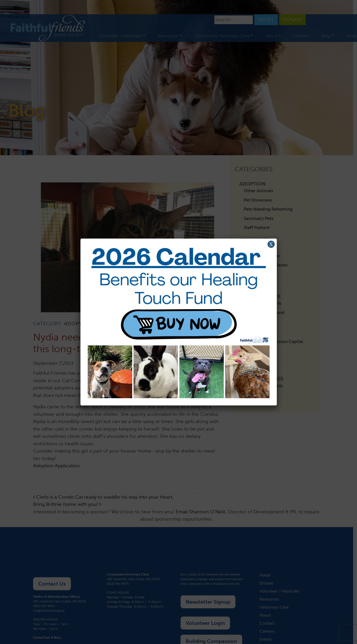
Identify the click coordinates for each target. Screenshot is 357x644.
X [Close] (271, 244)
